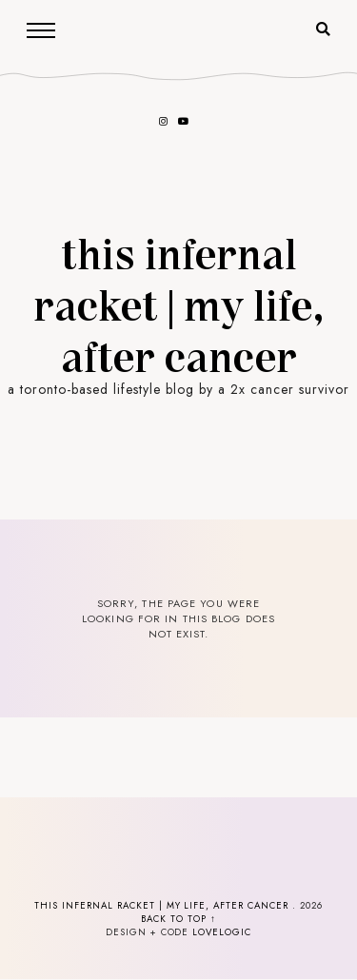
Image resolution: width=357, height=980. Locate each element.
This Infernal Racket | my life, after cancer (178, 304)
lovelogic (222, 932)
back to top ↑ (178, 919)
